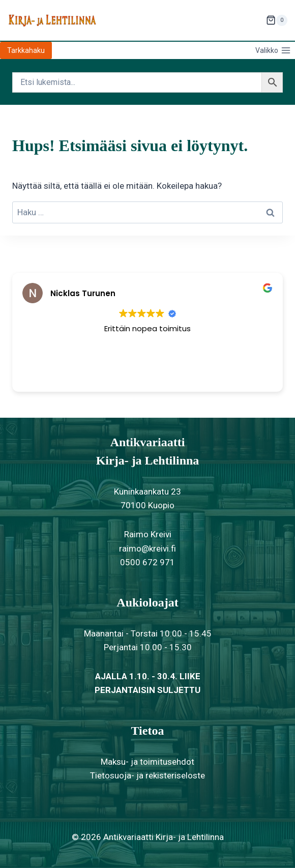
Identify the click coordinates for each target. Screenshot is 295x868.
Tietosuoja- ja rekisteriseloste (147, 775)
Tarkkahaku (26, 50)
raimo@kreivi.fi (147, 548)
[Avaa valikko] (273, 50)
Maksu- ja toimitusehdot (147, 762)
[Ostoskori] (277, 20)
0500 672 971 (147, 562)
